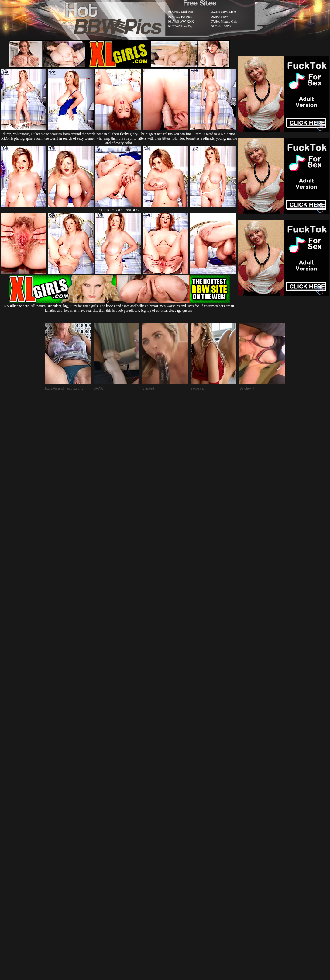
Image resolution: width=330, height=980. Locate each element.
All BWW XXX (183, 21)
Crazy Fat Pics (182, 16)
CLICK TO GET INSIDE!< (119, 210)
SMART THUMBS (176, 832)
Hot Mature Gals (226, 21)
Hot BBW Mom (226, 12)
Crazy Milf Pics (183, 12)
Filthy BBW (223, 26)
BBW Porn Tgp (183, 26)
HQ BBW (222, 16)
